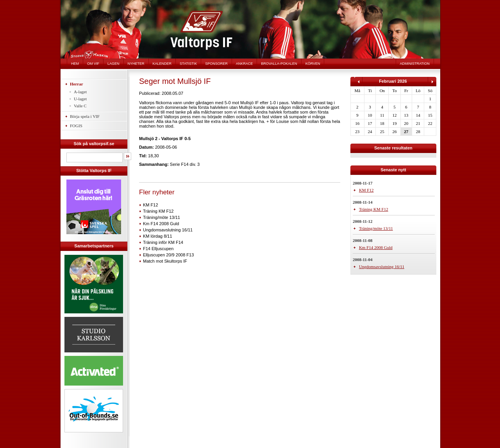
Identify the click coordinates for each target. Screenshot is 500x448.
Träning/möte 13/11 (162, 217)
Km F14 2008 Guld (161, 224)
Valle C (80, 106)
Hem (75, 64)
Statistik (188, 64)
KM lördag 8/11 (158, 236)
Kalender (162, 64)
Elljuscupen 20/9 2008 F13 (168, 255)
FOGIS (76, 126)
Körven (313, 64)
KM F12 (151, 205)
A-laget (80, 92)
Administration (415, 64)
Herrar (77, 84)
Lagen (113, 64)
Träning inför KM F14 (163, 242)
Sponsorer (216, 64)
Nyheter (136, 64)
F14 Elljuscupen (158, 249)
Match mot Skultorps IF (165, 261)
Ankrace (245, 64)
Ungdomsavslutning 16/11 (168, 230)
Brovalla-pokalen (279, 64)
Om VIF (93, 64)
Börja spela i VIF (85, 116)
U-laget (80, 99)
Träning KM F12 (158, 211)
